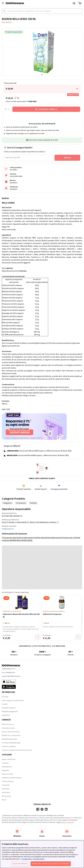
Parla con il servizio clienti (42, 478)
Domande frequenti (9, 708)
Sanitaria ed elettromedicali (11, 778)
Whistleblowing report (10, 739)
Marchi (4, 800)
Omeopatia (6, 785)
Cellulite (33, 503)
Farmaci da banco (8, 781)
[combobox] (42, 11)
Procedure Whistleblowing (11, 743)
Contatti (5, 704)
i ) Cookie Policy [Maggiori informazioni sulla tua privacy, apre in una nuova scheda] (26, 859)
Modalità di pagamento (10, 712)
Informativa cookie (8, 728)
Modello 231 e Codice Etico (11, 735)
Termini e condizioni (9, 746)
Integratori (7, 503)
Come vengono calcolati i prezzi (13, 701)
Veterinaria (6, 789)
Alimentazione (7, 767)
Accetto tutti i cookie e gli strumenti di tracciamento (51, 864)
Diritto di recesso (8, 724)
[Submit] (5, 11)
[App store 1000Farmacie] (11, 682)
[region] (42, 854)
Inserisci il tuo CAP (13, 158)
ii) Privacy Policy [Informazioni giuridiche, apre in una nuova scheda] (39, 859)
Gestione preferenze (20, 864)
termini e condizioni (67, 822)
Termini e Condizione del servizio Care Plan (17, 750)
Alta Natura (7, 22)
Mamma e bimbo (8, 774)
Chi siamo (5, 697)
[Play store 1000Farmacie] (11, 687)
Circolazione (21, 503)
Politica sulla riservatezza (11, 732)
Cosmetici (5, 763)
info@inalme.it (8, 529)
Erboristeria (6, 792)
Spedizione (6, 715)
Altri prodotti (6, 796)
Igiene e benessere (9, 759)
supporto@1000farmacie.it (11, 676)
